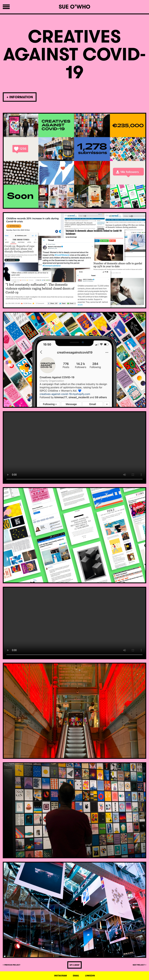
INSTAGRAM (60, 976)
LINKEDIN (90, 976)
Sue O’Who (74, 7)
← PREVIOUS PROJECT (12, 965)
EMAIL (76, 976)
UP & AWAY (74, 965)
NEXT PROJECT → (139, 965)
